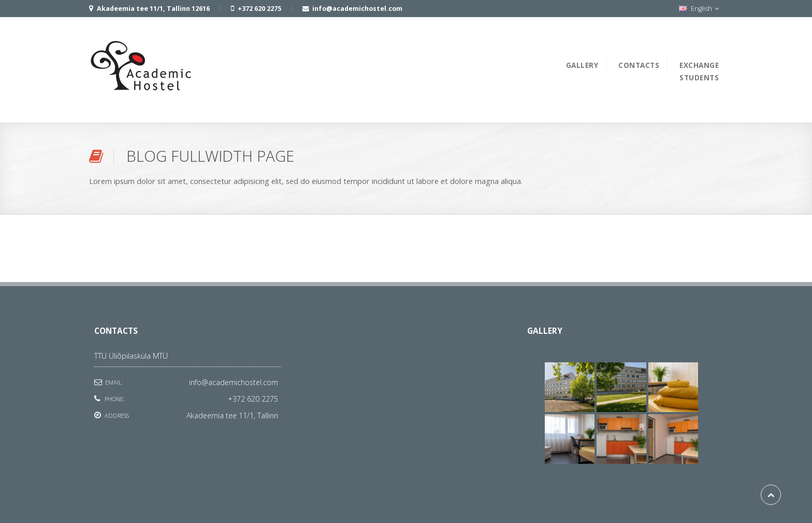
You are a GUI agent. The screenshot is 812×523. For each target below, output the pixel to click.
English (699, 9)
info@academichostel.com (234, 382)
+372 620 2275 (253, 399)
